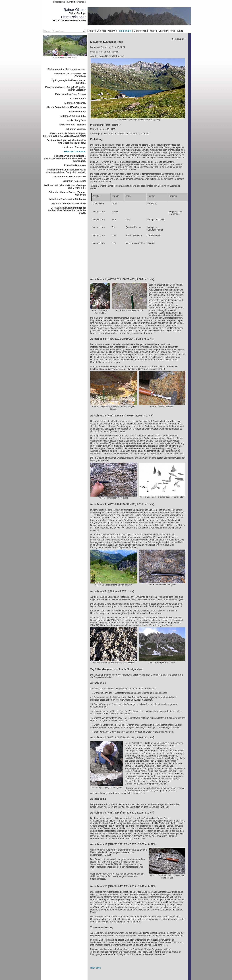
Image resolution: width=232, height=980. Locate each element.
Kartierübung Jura (76, 120)
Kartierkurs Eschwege (74, 147)
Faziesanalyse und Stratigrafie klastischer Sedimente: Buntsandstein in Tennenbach (65, 158)
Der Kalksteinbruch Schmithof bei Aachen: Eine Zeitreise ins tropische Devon (67, 210)
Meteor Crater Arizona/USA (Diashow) (66, 107)
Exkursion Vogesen (76, 129)
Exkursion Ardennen (75, 103)
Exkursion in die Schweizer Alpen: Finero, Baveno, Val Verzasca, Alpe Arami (64, 135)
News (172, 31)
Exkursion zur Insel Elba (73, 116)
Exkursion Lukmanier (74, 152)
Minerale (112, 31)
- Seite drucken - (178, 39)
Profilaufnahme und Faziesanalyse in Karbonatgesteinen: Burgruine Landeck (65, 171)
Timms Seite (125, 31)
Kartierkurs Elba (77, 112)
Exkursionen (140, 31)
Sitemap (80, 2)
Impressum (60, 2)
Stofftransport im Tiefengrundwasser (67, 69)
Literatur (163, 31)
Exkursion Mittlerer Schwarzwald (69, 204)
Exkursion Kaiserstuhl (74, 181)
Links (180, 31)
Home (92, 31)
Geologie (101, 31)
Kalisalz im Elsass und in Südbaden (67, 199)
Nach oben (96, 968)
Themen (153, 31)
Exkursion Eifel (78, 99)
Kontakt (71, 2)
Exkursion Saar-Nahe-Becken (70, 94)
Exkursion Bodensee (75, 165)
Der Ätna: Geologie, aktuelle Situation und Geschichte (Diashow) (66, 142)
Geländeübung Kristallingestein (69, 177)
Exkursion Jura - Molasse (73, 125)
